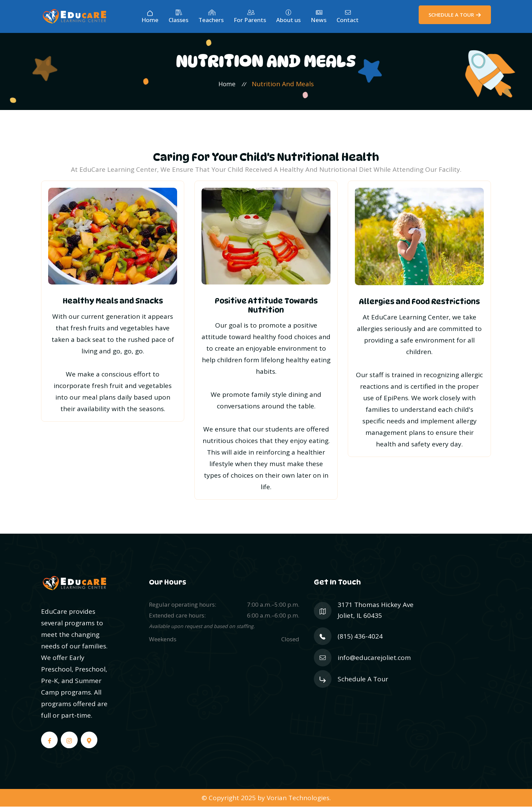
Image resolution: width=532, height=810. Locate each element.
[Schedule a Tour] (455, 15)
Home (227, 86)
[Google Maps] (91, 743)
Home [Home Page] (150, 17)
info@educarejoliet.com (374, 662)
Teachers (211, 17)
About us (288, 17)
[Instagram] (71, 743)
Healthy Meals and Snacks (113, 303)
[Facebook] (50, 743)
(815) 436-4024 (360, 640)
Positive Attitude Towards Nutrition (266, 308)
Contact (348, 17)
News (319, 17)
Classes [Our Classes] (178, 17)
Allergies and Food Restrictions (419, 304)
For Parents (250, 17)
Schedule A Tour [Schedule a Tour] (363, 684)
